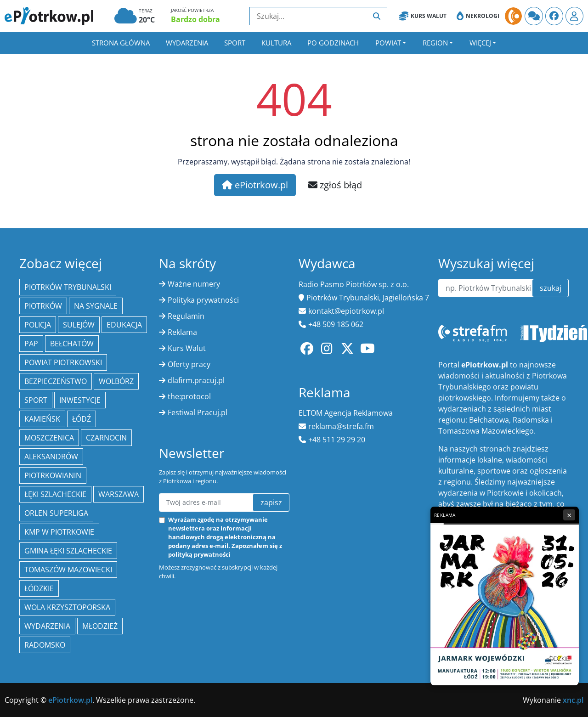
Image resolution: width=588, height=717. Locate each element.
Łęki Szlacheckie (55, 494)
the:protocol (189, 396)
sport (36, 400)
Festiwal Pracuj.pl (198, 412)
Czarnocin (106, 438)
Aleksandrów (51, 457)
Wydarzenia (187, 43)
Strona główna (121, 43)
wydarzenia (47, 626)
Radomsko (45, 645)
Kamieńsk (42, 419)
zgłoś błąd (335, 185)
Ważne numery (194, 284)
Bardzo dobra (195, 19)
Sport (235, 43)
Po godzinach (333, 43)
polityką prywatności (199, 554)
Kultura (276, 43)
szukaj (551, 288)
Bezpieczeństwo (56, 381)
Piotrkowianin (53, 475)
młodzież (100, 626)
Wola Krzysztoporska (67, 607)
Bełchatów (72, 344)
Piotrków (43, 306)
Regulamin (186, 316)
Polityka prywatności (203, 300)
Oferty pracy (189, 364)
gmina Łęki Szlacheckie (68, 551)
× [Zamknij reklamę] (569, 515)
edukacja (124, 325)
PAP (31, 344)
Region (435, 43)
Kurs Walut (423, 16)
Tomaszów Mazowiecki (68, 570)
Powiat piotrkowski (63, 362)
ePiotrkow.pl (255, 185)
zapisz (271, 502)
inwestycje (80, 400)
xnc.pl (573, 700)
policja (38, 325)
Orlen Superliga (56, 513)
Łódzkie (39, 588)
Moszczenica (49, 438)
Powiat (388, 43)
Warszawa (119, 494)
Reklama (182, 332)
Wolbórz (116, 381)
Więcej (480, 43)
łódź (82, 419)
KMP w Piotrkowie (59, 532)
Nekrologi (478, 16)
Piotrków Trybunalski (68, 287)
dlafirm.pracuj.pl (196, 380)
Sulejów (79, 325)
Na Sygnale (96, 306)
